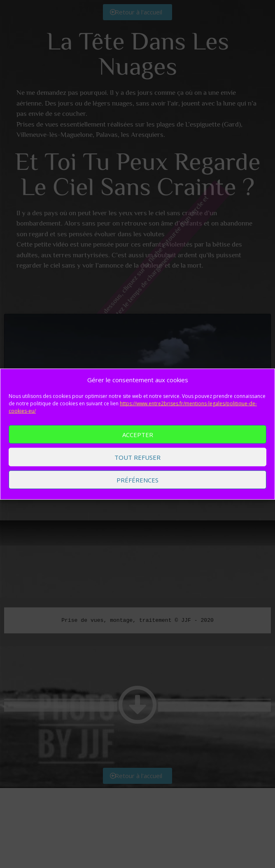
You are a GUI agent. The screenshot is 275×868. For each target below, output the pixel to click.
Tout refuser (137, 457)
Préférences (137, 480)
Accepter (138, 435)
